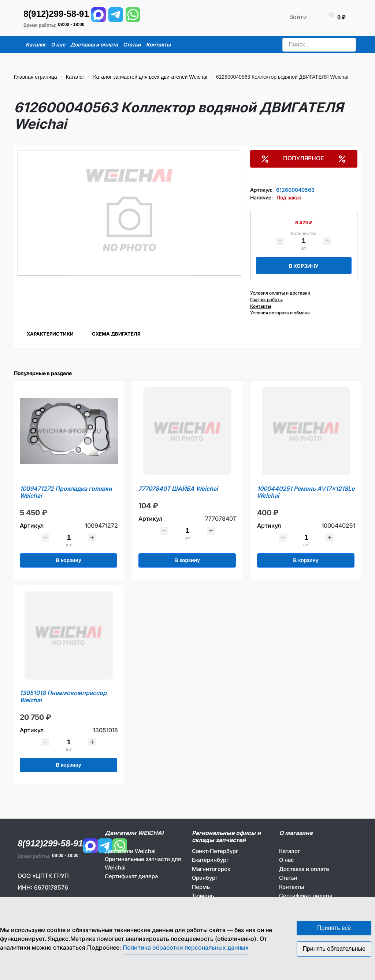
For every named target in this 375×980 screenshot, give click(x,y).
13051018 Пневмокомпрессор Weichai (63, 696)
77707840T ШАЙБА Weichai (178, 489)
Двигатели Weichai (130, 851)
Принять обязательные (334, 949)
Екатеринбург (210, 860)
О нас (287, 860)
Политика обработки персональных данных (186, 947)
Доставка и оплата (304, 869)
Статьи (288, 878)
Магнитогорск (211, 869)
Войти (298, 17)
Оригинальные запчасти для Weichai (143, 863)
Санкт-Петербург (215, 851)
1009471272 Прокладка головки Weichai (66, 492)
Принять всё (334, 928)
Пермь (201, 887)
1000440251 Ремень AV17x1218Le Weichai (306, 492)
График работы (266, 300)
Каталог (290, 851)
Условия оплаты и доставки (280, 293)
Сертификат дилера (131, 876)
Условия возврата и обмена (280, 313)
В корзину (304, 266)
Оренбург (205, 878)
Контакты (261, 306)
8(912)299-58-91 (56, 14)
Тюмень (203, 896)
